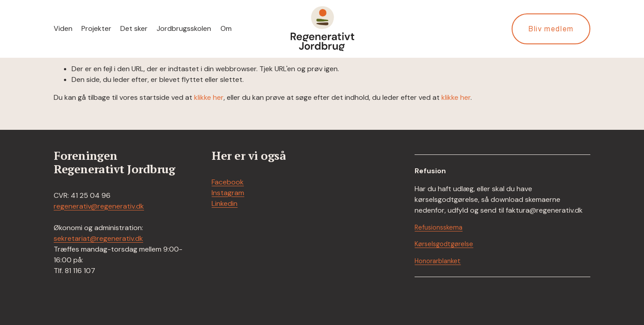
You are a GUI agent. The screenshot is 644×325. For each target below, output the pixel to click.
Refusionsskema (439, 227)
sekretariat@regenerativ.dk (98, 238)
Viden (63, 28)
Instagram (228, 193)
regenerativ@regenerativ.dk (99, 206)
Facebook (228, 182)
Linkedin (225, 203)
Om (226, 28)
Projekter (96, 28)
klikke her (209, 97)
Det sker (134, 28)
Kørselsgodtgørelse (444, 244)
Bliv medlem (551, 29)
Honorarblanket (438, 261)
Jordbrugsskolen (184, 28)
